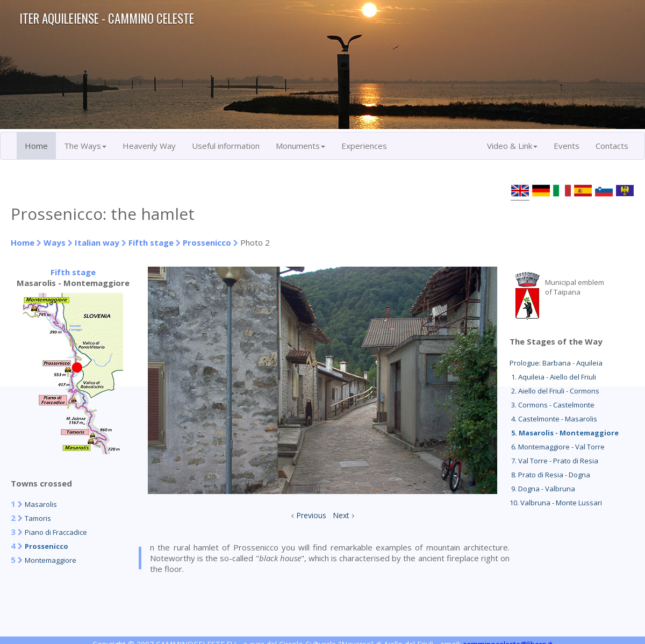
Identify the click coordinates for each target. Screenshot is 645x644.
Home (36, 146)
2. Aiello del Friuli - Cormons (554, 391)
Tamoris (38, 518)
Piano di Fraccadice (56, 532)
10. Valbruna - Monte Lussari (556, 503)
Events (567, 146)
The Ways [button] (85, 146)
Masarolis (41, 504)
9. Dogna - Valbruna (542, 489)
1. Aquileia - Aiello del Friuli (553, 377)
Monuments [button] (300, 146)
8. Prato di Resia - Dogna (550, 475)
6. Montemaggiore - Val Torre (557, 447)
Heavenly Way (149, 146)
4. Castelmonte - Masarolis (553, 419)
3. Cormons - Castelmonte (552, 405)
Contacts (612, 146)
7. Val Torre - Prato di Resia (554, 461)
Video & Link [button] (512, 146)
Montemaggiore (51, 560)
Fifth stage (151, 242)
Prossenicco (207, 242)
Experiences (364, 146)
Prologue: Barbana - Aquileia (556, 363)
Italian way (97, 242)
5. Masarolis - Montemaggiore (564, 433)
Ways (55, 242)
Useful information (226, 146)
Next (341, 515)
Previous (311, 515)
